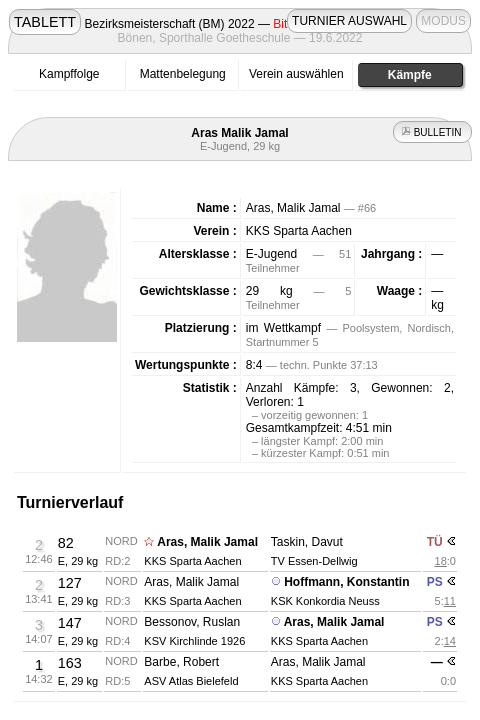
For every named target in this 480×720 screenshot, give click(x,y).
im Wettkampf (283, 328)
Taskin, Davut (307, 542)
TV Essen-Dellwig (314, 561)
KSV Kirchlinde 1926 (194, 641)
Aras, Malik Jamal (207, 542)
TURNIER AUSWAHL (349, 21)
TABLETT (45, 22)
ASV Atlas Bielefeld (191, 681)
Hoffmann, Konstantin (346, 582)
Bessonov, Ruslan (192, 622)
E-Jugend (271, 254)
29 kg (269, 291)
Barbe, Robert (181, 662)
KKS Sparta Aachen (299, 231)
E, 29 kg (78, 561)
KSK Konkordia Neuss (325, 601)
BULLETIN (432, 132)
